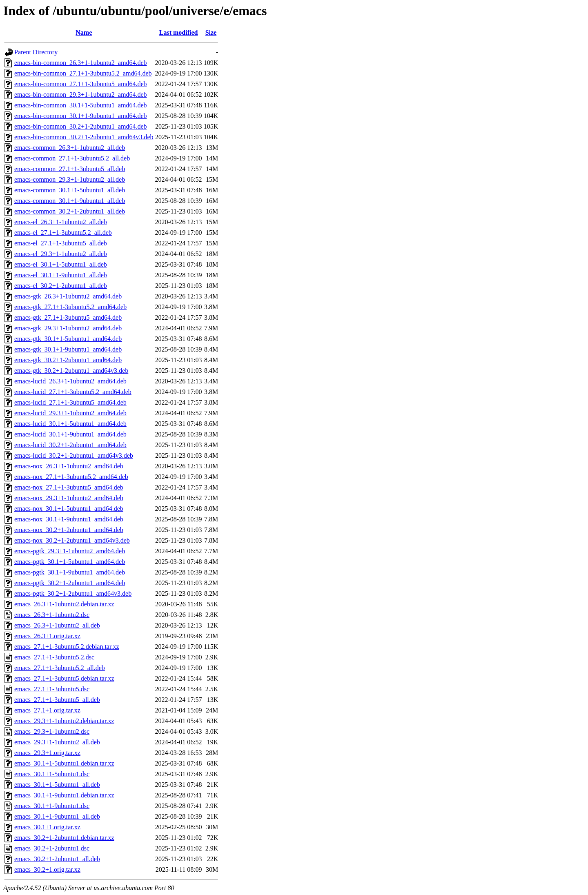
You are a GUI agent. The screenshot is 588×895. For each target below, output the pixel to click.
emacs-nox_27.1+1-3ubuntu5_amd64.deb (69, 487)
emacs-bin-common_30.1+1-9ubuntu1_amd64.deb (81, 116)
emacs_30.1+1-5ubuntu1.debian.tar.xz (64, 763)
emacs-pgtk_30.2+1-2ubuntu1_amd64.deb (70, 583)
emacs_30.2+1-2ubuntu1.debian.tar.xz (64, 838)
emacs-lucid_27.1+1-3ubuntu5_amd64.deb (70, 402)
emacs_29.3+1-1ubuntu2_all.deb (57, 742)
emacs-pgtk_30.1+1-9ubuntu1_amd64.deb (70, 572)
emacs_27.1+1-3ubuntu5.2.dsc (54, 657)
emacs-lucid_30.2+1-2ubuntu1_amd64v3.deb (74, 455)
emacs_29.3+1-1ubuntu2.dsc (52, 731)
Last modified (179, 32)
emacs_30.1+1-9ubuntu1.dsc (52, 806)
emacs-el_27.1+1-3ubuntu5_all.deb (61, 243)
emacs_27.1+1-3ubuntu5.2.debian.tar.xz (67, 647)
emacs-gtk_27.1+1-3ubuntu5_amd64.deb (68, 317)
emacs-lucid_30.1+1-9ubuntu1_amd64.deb (70, 434)
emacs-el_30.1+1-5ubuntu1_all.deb (61, 264)
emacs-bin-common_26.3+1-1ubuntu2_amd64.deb (81, 63)
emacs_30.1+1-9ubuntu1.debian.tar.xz (64, 795)
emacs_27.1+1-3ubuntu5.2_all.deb (60, 668)
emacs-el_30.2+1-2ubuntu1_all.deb (61, 286)
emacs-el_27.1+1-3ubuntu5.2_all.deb (63, 233)
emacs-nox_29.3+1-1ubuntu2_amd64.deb (69, 498)
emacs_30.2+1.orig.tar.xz (47, 869)
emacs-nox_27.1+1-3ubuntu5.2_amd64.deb (71, 477)
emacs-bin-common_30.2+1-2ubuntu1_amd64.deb (81, 126)
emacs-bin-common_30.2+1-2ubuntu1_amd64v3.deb (84, 137)
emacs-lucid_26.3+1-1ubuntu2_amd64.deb (70, 381)
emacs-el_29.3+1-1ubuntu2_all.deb (61, 254)
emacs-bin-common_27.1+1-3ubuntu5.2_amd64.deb (83, 73)
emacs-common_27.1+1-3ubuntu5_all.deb (70, 169)
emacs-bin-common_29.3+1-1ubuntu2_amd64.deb (81, 95)
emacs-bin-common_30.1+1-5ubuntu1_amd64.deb (81, 105)
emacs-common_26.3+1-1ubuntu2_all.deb (70, 148)
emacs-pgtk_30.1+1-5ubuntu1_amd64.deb (70, 562)
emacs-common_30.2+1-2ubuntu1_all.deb (70, 211)
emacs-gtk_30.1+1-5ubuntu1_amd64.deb (68, 339)
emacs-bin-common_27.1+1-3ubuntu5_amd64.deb (81, 84)
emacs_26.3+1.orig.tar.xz (47, 636)
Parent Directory (36, 52)
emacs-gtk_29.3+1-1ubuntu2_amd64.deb (68, 328)
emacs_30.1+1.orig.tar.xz (47, 827)
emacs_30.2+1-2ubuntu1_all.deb (57, 859)
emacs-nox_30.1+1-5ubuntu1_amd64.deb (69, 509)
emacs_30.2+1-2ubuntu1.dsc (52, 848)
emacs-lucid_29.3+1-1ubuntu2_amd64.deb (70, 413)
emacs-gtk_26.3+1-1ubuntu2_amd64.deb (68, 296)
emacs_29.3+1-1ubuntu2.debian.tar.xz (64, 721)
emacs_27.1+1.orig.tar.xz (47, 710)
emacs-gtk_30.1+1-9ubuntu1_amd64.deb (68, 349)
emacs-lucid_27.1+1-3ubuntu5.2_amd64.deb (73, 392)
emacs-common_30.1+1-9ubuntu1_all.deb (70, 201)
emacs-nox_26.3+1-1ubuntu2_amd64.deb (69, 466)
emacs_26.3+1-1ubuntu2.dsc (52, 615)
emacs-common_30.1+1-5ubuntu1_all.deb (70, 190)
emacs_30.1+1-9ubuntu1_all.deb (57, 816)
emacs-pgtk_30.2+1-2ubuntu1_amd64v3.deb (73, 593)
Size (211, 32)
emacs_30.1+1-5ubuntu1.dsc (52, 774)
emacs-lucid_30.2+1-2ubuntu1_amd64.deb (70, 445)
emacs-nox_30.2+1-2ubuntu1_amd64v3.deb (72, 540)
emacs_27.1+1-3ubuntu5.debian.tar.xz (64, 678)
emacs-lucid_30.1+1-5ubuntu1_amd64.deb (70, 424)
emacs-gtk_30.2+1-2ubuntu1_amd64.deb (68, 360)
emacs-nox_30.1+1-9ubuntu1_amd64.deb (69, 519)
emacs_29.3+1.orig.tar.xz (47, 753)
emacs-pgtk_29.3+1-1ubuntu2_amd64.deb (70, 551)
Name (84, 32)
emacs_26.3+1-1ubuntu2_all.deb (57, 625)
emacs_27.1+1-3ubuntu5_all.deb (57, 700)
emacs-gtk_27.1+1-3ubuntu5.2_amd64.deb (70, 307)
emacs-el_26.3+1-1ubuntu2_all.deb (61, 222)
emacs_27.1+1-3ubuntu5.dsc (52, 689)
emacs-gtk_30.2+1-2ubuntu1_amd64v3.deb (71, 371)
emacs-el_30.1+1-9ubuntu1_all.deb (61, 275)
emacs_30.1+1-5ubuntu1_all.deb (57, 785)
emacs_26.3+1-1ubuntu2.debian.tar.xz (64, 604)
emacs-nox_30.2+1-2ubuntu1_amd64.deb (69, 530)
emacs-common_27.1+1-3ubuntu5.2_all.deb (72, 158)
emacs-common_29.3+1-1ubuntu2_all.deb (70, 179)
